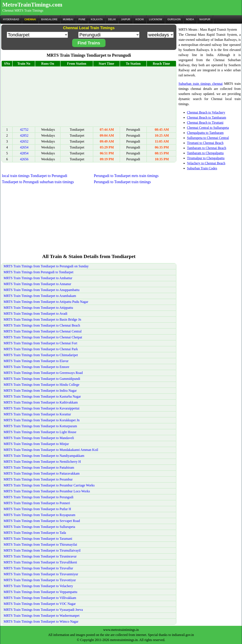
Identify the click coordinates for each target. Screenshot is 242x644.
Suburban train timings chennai (201, 84)
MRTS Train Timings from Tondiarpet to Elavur (36, 361)
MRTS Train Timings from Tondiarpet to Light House (40, 432)
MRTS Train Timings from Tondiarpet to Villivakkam (40, 598)
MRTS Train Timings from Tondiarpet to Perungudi (39, 497)
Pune (82, 19)
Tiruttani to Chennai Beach (205, 143)
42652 (24, 141)
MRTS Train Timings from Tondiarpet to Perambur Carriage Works (49, 485)
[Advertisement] (89, 97)
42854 (24, 153)
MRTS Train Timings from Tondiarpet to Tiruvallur (38, 568)
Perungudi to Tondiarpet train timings (122, 182)
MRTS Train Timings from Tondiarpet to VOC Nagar (40, 604)
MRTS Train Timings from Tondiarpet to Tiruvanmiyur (41, 574)
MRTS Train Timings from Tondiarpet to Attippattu (38, 308)
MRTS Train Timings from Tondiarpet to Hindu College (41, 385)
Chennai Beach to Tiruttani (205, 123)
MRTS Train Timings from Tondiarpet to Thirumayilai (40, 544)
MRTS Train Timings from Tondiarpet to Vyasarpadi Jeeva (43, 610)
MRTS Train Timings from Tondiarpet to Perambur (38, 479)
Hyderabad (11, 19)
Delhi (112, 19)
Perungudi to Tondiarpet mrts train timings (126, 176)
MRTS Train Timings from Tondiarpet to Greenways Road (43, 373)
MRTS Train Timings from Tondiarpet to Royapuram (39, 515)
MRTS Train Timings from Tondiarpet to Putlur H (37, 509)
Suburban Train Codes (202, 168)
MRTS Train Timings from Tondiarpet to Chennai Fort (40, 343)
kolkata (97, 19)
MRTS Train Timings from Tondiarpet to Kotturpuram (40, 426)
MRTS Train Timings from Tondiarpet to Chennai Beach (42, 325)
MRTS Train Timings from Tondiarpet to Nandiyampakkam (44, 456)
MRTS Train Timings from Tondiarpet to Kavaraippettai (41, 408)
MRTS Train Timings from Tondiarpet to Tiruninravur (40, 556)
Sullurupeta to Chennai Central (208, 138)
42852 (24, 135)
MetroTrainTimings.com (32, 5)
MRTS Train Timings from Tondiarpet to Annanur (37, 284)
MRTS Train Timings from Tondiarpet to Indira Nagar (40, 391)
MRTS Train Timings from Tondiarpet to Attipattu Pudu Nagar (46, 302)
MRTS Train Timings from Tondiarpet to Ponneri (37, 503)
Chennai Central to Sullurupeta (208, 128)
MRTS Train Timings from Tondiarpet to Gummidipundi (42, 379)
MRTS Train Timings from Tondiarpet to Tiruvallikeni (40, 562)
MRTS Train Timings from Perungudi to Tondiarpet (39, 272)
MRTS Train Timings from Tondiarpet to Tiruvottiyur (40, 580)
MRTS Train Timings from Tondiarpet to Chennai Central (43, 331)
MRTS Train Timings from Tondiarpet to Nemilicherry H (42, 462)
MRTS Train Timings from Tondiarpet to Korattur (37, 414)
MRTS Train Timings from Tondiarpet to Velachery (38, 586)
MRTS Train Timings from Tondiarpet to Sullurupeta (39, 527)
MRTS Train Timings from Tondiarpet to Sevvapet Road (42, 521)
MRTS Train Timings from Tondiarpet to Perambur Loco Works (47, 491)
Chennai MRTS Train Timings (23, 10)
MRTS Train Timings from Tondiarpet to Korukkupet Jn (42, 420)
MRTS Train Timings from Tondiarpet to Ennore (36, 367)
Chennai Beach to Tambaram (207, 117)
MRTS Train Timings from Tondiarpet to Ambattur (38, 278)
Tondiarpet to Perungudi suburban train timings (38, 182)
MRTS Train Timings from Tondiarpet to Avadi (35, 314)
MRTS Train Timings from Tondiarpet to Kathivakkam (41, 402)
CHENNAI (30, 19)
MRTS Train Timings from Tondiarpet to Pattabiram (39, 468)
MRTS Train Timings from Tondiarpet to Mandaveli (39, 438)
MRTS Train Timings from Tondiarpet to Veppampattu (40, 592)
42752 (24, 130)
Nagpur (205, 19)
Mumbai (68, 19)
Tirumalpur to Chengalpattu (206, 158)
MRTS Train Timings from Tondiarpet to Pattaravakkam (42, 473)
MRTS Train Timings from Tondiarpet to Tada (35, 533)
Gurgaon (174, 19)
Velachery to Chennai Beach (206, 163)
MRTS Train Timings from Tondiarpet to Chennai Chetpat (43, 337)
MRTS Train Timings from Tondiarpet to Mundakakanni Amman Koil (51, 450)
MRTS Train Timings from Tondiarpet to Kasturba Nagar (42, 396)
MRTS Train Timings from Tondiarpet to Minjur (36, 444)
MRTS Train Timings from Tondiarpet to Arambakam (40, 296)
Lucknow (156, 19)
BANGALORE (49, 19)
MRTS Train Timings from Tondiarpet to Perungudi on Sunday (46, 266)
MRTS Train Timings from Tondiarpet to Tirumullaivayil (42, 550)
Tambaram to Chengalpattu (205, 153)
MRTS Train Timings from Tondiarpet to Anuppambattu (41, 290)
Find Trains (89, 43)
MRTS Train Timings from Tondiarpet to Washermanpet (42, 616)
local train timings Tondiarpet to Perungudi (35, 176)
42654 (24, 147)
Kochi (140, 19)
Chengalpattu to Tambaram (205, 133)
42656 (24, 159)
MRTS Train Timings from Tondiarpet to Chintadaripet (41, 355)
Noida (190, 19)
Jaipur (126, 19)
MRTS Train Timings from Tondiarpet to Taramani (38, 539)
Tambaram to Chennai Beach (207, 148)
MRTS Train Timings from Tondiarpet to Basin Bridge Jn (42, 319)
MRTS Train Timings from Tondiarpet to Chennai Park (41, 349)
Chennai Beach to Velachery (206, 112)
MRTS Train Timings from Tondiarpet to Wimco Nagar (41, 621)
